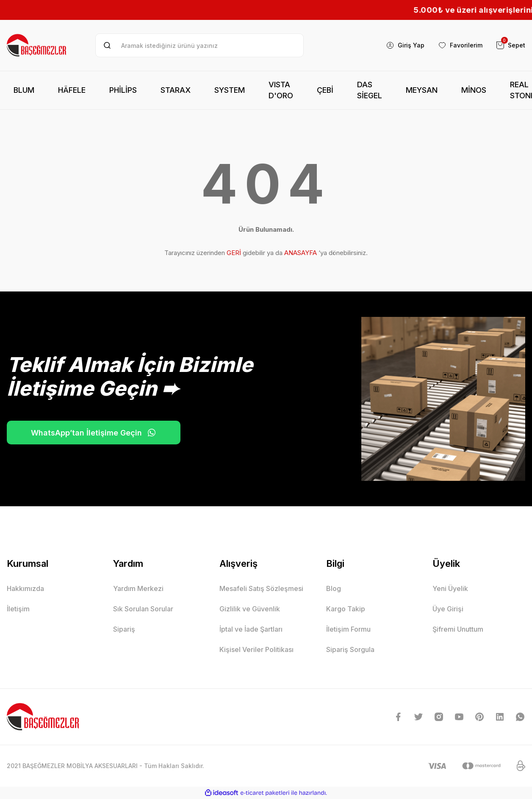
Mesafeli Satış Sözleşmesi (261, 588)
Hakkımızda (25, 588)
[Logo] (37, 45)
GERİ (234, 253)
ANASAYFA (301, 253)
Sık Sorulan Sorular (143, 609)
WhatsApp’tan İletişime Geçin (94, 433)
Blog (334, 588)
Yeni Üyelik (450, 588)
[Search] (199, 45)
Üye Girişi (448, 609)
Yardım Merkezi (138, 588)
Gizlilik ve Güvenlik (250, 609)
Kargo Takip (346, 609)
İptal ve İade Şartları (251, 629)
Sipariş (124, 629)
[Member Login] (405, 45)
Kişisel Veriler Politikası (256, 649)
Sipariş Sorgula (350, 649)
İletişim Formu (348, 629)
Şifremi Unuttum (458, 629)
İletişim (18, 609)
